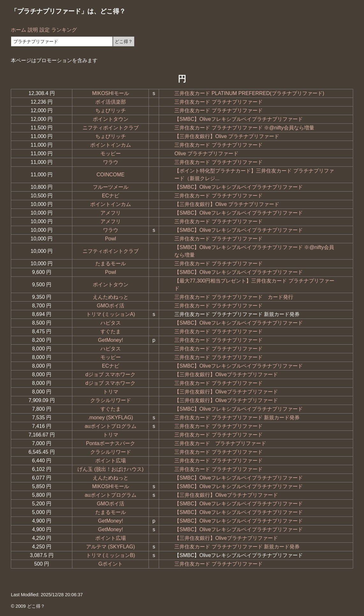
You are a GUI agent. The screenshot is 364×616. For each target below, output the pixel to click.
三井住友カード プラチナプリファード (218, 102)
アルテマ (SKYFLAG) (110, 547)
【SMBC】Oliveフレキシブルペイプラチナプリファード (239, 119)
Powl (110, 239)
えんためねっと (111, 297)
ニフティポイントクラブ (111, 128)
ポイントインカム (111, 145)
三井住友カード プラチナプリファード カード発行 (234, 297)
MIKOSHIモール (111, 93)
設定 (45, 30)
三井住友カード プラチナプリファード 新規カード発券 (237, 418)
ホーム (18, 30)
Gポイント (111, 564)
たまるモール (111, 264)
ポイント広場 (111, 461)
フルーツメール (111, 187)
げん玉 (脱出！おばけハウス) (110, 469)
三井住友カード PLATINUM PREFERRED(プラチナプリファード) (249, 93)
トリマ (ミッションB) (111, 555)
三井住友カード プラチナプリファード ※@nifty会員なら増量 (244, 128)
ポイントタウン (111, 119)
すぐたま (111, 331)
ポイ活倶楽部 (111, 102)
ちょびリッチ (111, 110)
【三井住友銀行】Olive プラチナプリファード (227, 136)
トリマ (111, 392)
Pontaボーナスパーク (111, 443)
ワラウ (111, 162)
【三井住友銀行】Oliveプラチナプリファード (226, 374)
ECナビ (111, 196)
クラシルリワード (111, 400)
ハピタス (111, 323)
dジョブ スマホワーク (110, 374)
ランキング (64, 30)
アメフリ (111, 213)
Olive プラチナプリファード (206, 154)
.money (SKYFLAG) (110, 418)
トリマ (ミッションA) (111, 314)
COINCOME (111, 175)
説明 (33, 30)
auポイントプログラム (111, 426)
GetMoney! (111, 340)
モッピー (111, 154)
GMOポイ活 (111, 306)
